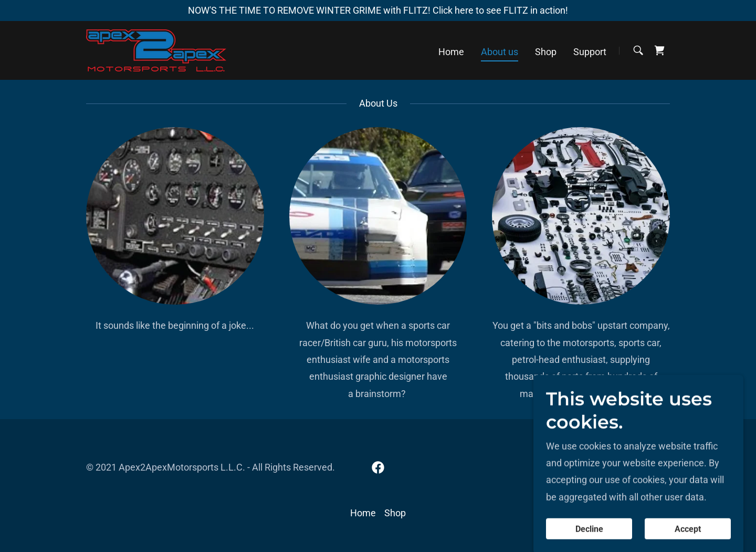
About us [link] (500, 52)
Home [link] (451, 52)
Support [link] (590, 52)
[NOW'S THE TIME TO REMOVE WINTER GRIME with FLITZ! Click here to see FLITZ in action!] (378, 11)
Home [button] (363, 513)
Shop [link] (546, 52)
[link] (156, 50)
